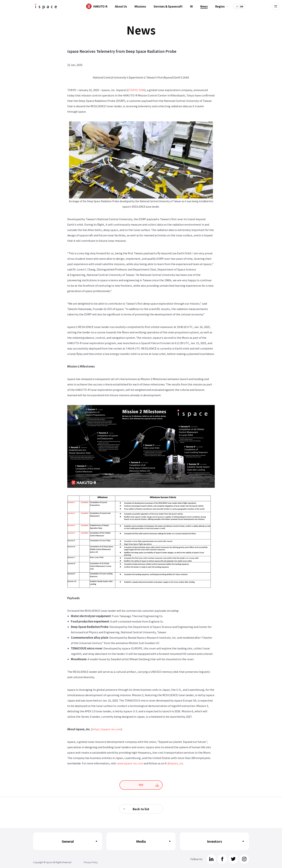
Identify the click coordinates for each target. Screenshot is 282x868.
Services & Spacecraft (168, 6)
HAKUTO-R (100, 6)
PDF (141, 785)
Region (220, 6)
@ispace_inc (175, 763)
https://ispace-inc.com (107, 729)
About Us (121, 6)
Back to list (141, 809)
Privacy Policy (91, 862)
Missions (140, 6)
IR (191, 6)
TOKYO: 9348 (137, 90)
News (204, 6)
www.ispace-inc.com (130, 763)
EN (241, 6)
